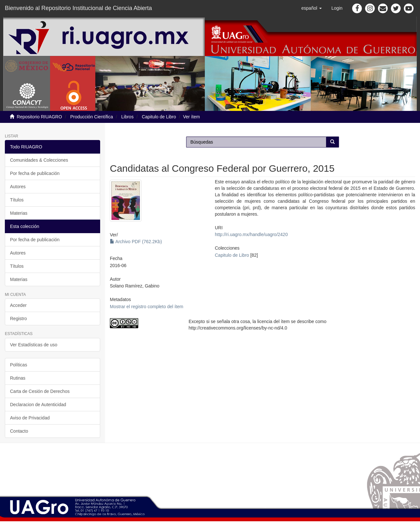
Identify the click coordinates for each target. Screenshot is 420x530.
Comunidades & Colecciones (39, 160)
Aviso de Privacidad (30, 418)
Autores (18, 187)
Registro (18, 319)
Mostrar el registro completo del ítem (147, 307)
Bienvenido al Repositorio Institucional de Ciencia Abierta (78, 8)
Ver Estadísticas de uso (34, 345)
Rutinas (18, 378)
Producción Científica (91, 117)
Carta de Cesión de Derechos (40, 391)
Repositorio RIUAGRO (39, 117)
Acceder (18, 305)
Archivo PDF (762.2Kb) (136, 242)
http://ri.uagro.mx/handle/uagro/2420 (251, 234)
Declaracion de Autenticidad (38, 405)
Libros (127, 117)
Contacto (19, 431)
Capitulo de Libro (159, 117)
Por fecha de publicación (35, 173)
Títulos (17, 200)
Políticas (19, 365)
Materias (19, 213)
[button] (312, 8)
